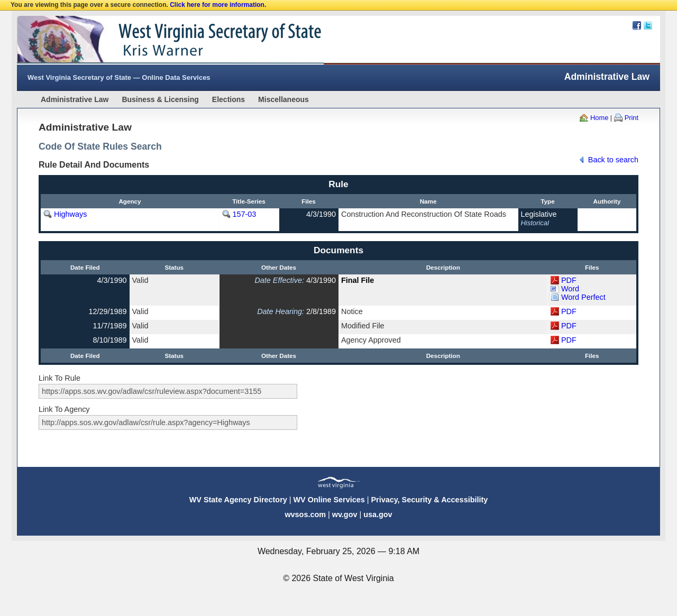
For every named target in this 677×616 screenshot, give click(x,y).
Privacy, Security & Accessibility (429, 500)
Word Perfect (583, 297)
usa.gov (378, 514)
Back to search (613, 160)
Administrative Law (75, 99)
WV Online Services (329, 500)
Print (632, 118)
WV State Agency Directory (238, 500)
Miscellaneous (283, 99)
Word (570, 289)
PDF (569, 280)
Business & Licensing (160, 99)
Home (599, 118)
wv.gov (345, 514)
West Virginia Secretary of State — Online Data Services (119, 77)
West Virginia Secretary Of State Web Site (153, 40)
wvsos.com (305, 514)
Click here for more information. (218, 5)
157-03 (245, 214)
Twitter (648, 25)
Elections (228, 99)
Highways (70, 214)
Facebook (637, 25)
